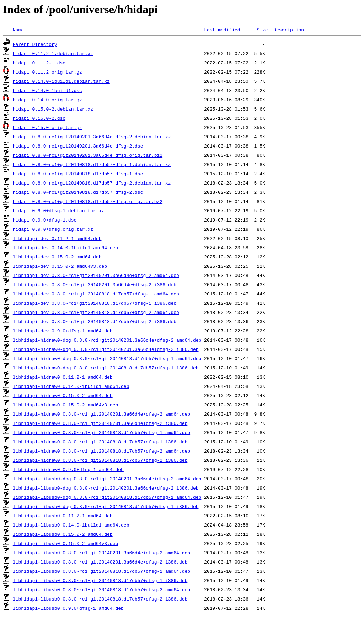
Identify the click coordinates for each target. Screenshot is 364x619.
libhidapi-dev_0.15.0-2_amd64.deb (57, 257)
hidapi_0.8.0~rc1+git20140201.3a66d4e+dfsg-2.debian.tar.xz (92, 137)
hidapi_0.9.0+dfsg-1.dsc (45, 220)
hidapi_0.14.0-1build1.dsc (47, 90)
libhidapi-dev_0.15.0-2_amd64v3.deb (60, 266)
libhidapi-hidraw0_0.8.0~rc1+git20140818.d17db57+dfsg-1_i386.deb (100, 442)
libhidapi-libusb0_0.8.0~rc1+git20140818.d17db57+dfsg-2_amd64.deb (101, 589)
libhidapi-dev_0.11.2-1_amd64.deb (57, 238)
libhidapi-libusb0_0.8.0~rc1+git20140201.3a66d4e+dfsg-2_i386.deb (100, 562)
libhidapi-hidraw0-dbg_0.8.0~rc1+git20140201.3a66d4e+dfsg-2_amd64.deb (107, 340)
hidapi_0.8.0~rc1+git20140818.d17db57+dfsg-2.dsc (78, 192)
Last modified (222, 30)
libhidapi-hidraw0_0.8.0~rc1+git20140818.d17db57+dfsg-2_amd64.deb (101, 451)
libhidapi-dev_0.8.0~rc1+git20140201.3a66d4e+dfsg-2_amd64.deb (96, 275)
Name (18, 30)
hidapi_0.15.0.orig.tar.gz (47, 127)
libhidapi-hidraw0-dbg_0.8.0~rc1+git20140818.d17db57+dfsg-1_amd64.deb (107, 358)
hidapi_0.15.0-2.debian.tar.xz (53, 109)
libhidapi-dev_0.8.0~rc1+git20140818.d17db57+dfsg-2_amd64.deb (96, 312)
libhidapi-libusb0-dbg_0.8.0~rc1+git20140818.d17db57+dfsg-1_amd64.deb (107, 497)
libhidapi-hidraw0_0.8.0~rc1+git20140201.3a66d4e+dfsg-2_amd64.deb (101, 414)
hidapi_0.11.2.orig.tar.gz (47, 72)
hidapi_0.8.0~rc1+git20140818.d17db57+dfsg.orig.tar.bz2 (88, 201)
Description (289, 30)
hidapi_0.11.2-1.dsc (39, 63)
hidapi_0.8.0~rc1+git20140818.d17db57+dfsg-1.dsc (78, 174)
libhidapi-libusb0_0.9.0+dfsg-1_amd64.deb (68, 608)
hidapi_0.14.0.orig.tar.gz (47, 100)
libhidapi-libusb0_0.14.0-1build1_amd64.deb (71, 525)
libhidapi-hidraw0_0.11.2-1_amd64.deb (63, 377)
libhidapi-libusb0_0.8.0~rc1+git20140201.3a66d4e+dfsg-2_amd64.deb (101, 553)
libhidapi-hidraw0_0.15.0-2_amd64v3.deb (65, 405)
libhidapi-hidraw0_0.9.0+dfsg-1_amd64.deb (68, 469)
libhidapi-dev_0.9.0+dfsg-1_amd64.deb (63, 331)
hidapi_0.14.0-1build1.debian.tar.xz (61, 81)
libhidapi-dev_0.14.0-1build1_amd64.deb (65, 247)
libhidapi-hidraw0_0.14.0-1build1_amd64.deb (71, 386)
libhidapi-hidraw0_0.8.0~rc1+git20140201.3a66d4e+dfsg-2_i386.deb (100, 423)
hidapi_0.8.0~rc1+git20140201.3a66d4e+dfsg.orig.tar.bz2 (88, 155)
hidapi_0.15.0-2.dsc (39, 118)
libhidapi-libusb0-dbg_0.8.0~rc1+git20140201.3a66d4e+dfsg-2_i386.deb (106, 488)
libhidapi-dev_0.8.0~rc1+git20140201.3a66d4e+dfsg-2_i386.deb (95, 284)
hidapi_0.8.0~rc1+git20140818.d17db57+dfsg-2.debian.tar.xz (92, 183)
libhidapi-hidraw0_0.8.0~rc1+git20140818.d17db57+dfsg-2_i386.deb (100, 460)
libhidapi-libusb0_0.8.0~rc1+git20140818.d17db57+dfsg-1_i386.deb (100, 580)
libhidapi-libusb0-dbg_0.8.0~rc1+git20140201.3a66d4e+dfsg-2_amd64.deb (107, 479)
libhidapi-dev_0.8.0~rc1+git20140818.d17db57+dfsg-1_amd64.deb (96, 294)
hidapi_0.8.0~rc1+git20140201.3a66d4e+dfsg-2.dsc (78, 146)
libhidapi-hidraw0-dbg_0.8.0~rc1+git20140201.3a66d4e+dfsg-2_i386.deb (106, 349)
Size (262, 30)
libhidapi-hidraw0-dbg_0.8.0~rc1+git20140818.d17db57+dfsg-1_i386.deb (106, 368)
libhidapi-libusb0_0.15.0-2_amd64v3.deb (65, 543)
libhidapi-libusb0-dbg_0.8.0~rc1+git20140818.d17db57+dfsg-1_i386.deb (106, 506)
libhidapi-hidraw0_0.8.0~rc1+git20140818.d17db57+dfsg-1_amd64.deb (101, 432)
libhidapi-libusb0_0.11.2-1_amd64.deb (63, 516)
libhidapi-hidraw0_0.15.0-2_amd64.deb (63, 395)
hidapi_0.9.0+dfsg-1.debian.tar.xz (58, 210)
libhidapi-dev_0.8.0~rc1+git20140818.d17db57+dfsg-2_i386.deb (95, 321)
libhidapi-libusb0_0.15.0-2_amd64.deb (63, 534)
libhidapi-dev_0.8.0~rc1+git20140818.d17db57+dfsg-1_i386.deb (95, 303)
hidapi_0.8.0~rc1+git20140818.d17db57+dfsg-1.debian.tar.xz (92, 164)
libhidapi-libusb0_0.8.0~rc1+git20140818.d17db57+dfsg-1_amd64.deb (101, 571)
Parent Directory (35, 44)
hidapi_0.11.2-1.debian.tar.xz (53, 53)
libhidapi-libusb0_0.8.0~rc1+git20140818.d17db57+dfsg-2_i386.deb (100, 599)
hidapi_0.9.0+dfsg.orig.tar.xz (53, 229)
